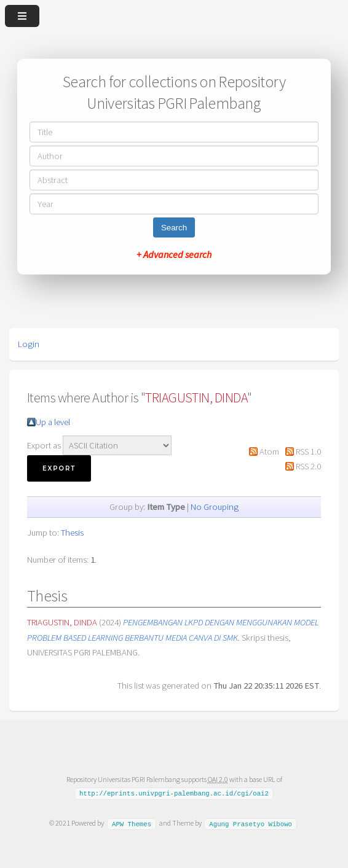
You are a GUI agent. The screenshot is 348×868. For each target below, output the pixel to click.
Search (174, 228)
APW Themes (132, 823)
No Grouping (215, 507)
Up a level (53, 422)
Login (29, 344)
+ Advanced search (174, 254)
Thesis (72, 533)
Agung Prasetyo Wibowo (251, 823)
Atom (269, 452)
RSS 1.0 (308, 452)
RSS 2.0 (308, 466)
